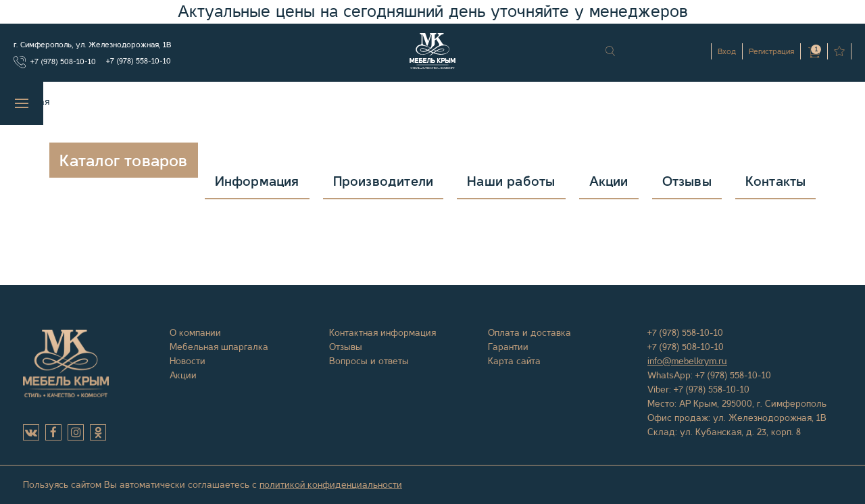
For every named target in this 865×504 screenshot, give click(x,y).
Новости (188, 361)
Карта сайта (514, 361)
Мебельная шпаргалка (219, 347)
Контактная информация (382, 332)
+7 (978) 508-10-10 (63, 61)
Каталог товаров (124, 161)
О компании (195, 332)
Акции (609, 181)
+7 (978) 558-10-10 (139, 61)
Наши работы (511, 181)
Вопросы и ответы (369, 361)
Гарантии (508, 347)
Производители (384, 181)
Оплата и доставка (529, 332)
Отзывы (687, 181)
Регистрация (771, 51)
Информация (257, 181)
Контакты (776, 181)
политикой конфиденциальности (331, 484)
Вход (727, 51)
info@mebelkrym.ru (687, 361)
